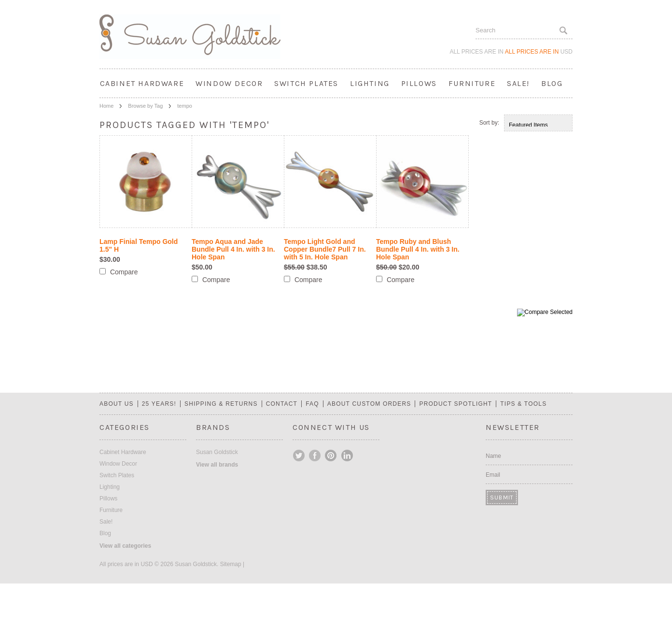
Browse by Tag (145, 106)
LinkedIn (347, 455)
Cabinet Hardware (142, 83)
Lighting (370, 83)
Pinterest (331, 455)
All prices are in (539, 52)
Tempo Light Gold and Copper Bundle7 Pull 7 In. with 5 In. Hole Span (325, 249)
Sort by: (489, 123)
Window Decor (229, 83)
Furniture (472, 83)
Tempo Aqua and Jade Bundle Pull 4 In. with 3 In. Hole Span (233, 249)
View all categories (125, 546)
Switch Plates (306, 83)
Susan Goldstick (217, 452)
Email (493, 475)
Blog (552, 83)
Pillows (419, 83)
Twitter (299, 455)
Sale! (518, 83)
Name (493, 456)
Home (106, 106)
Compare (124, 272)
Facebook (315, 455)
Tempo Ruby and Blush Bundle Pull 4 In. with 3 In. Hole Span (418, 249)
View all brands (217, 465)
